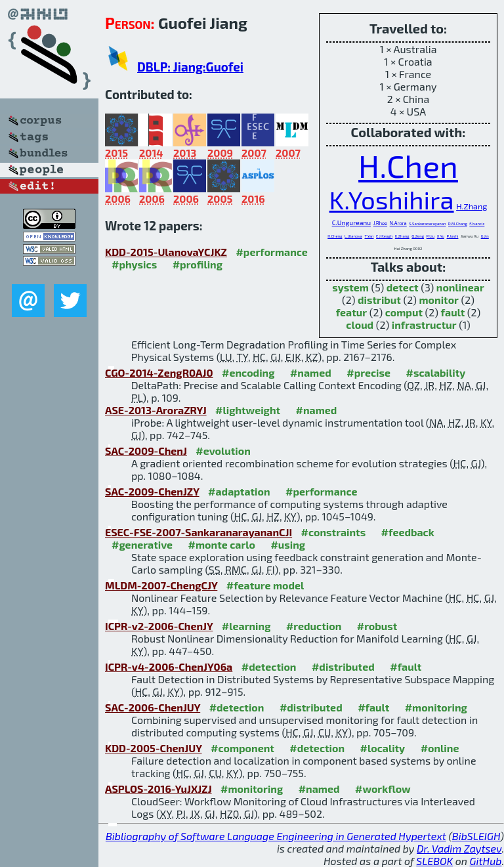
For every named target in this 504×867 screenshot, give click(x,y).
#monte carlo (222, 544)
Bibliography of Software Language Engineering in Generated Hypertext (276, 836)
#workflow (383, 789)
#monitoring (436, 707)
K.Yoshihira (392, 200)
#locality (383, 748)
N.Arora (398, 223)
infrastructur (424, 325)
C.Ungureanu (351, 222)
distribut (379, 300)
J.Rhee (380, 223)
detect (403, 287)
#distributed (343, 666)
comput (404, 312)
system (350, 287)
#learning (246, 626)
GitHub (486, 861)
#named (311, 372)
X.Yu (441, 236)
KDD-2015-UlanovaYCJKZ (166, 252)
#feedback (408, 532)
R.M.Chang (458, 223)
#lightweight (248, 410)
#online (440, 748)
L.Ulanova (353, 236)
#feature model (265, 585)
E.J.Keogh (384, 236)
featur (351, 312)
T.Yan (369, 236)
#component (242, 748)
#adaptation (239, 491)
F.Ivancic (477, 223)
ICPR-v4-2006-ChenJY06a (169, 666)
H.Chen (408, 165)
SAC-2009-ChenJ (146, 451)
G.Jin (485, 236)
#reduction (314, 626)
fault (453, 312)
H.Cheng (335, 236)
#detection (269, 666)
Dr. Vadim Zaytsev (459, 848)
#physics (134, 264)
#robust (377, 626)
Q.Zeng (418, 236)
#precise (368, 372)
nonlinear (460, 287)
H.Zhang (472, 206)
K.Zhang (402, 236)
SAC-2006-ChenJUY (153, 707)
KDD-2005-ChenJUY (154, 748)
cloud (360, 325)
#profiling (198, 264)
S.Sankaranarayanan (427, 223)
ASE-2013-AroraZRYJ (156, 410)
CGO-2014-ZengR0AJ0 (159, 372)
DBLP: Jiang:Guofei (190, 67)
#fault (406, 666)
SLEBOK (434, 861)
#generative (142, 544)
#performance (271, 252)
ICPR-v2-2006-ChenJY (159, 626)
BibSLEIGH (476, 836)
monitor (439, 300)
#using (288, 544)
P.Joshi (453, 236)
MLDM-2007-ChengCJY (161, 585)
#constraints (334, 532)
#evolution (223, 451)
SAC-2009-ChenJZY (152, 491)
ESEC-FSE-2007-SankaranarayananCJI (199, 532)
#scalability (436, 372)
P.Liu (430, 236)
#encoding (248, 372)
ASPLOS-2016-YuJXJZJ (158, 789)
